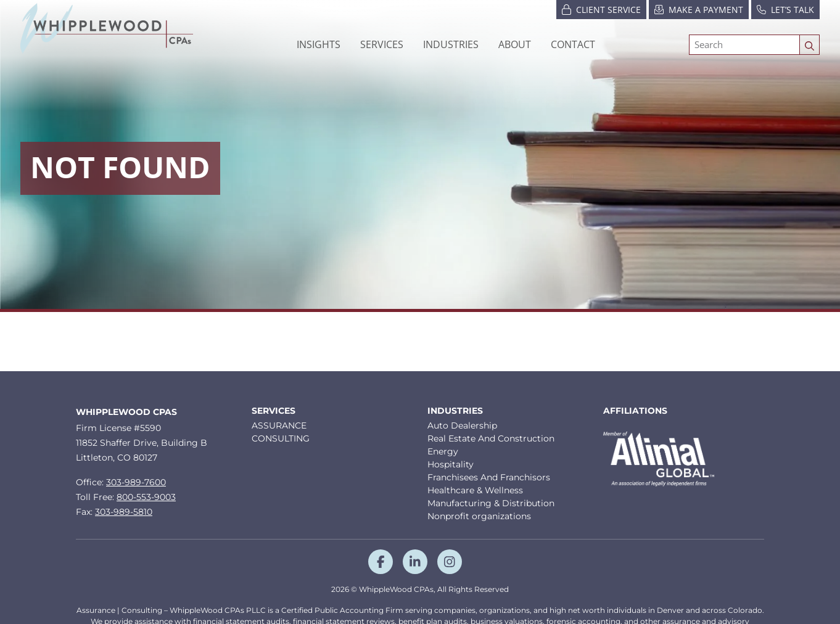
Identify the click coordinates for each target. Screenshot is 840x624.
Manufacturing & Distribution (491, 503)
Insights (319, 44)
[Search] (744, 45)
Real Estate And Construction (491, 438)
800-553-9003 (146, 497)
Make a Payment (699, 9)
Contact (573, 44)
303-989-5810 (124, 512)
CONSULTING (281, 438)
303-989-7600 (136, 482)
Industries (455, 411)
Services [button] (382, 44)
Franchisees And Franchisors (489, 477)
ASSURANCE (279, 425)
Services (274, 411)
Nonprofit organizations (479, 516)
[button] (451, 44)
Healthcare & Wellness (475, 490)
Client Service (601, 9)
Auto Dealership (462, 425)
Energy (443, 451)
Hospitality (451, 464)
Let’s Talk (785, 9)
